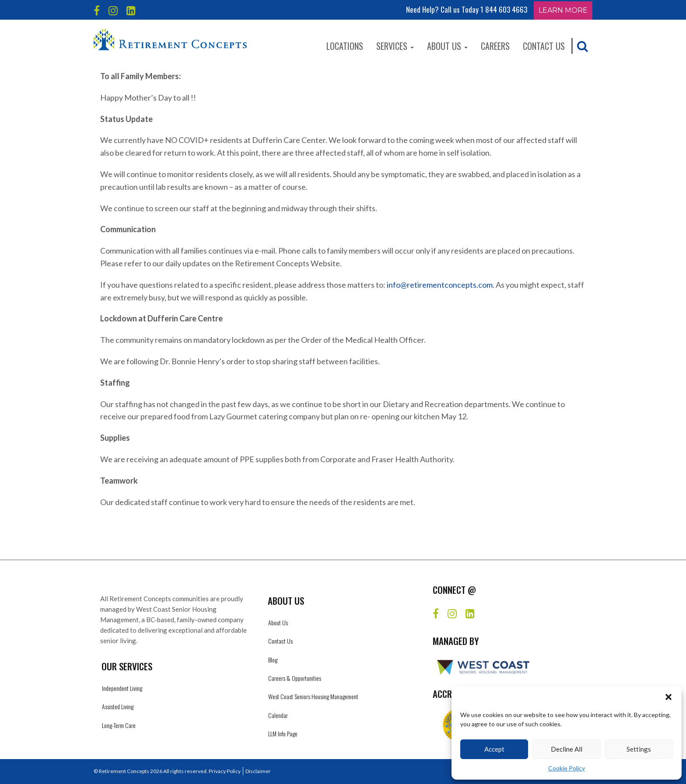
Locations (345, 46)
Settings (639, 749)
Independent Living (122, 688)
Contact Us (544, 46)
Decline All (567, 749)
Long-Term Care (119, 725)
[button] (668, 697)
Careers (495, 46)
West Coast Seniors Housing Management (313, 696)
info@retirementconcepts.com (440, 285)
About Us (447, 46)
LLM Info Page (283, 733)
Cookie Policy (567, 768)
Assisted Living (118, 706)
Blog (273, 660)
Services (395, 46)
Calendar (278, 715)
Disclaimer (258, 771)
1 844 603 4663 (504, 9)
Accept (494, 749)
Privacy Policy (225, 771)
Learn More (563, 10)
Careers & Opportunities (295, 678)
